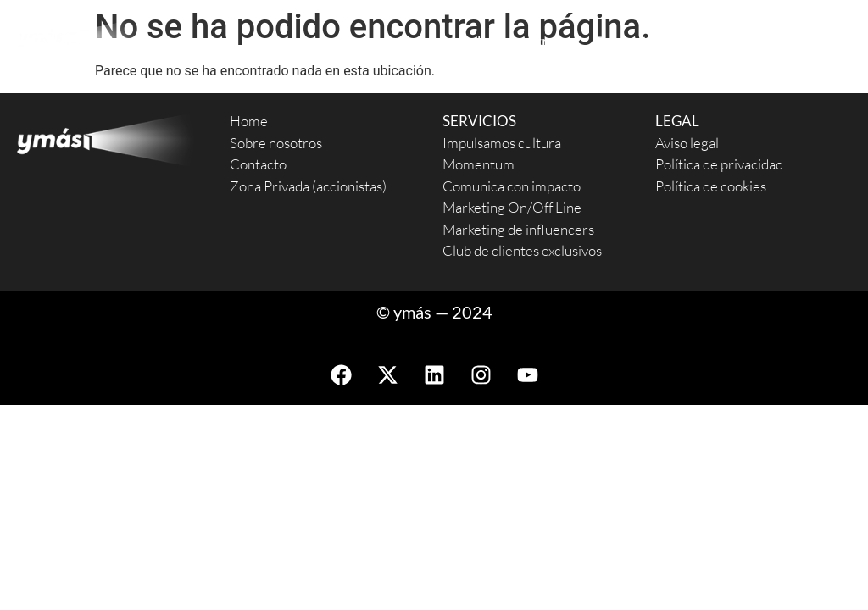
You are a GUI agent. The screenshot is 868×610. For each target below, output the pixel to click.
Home (249, 121)
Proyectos (641, 42)
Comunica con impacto (512, 186)
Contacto (750, 41)
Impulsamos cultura (502, 143)
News (833, 41)
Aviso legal (687, 143)
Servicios (386, 42)
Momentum (479, 164)
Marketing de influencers (518, 229)
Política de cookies (711, 186)
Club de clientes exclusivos (522, 250)
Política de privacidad (719, 164)
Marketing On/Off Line (512, 207)
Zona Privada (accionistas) (308, 186)
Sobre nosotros (512, 41)
